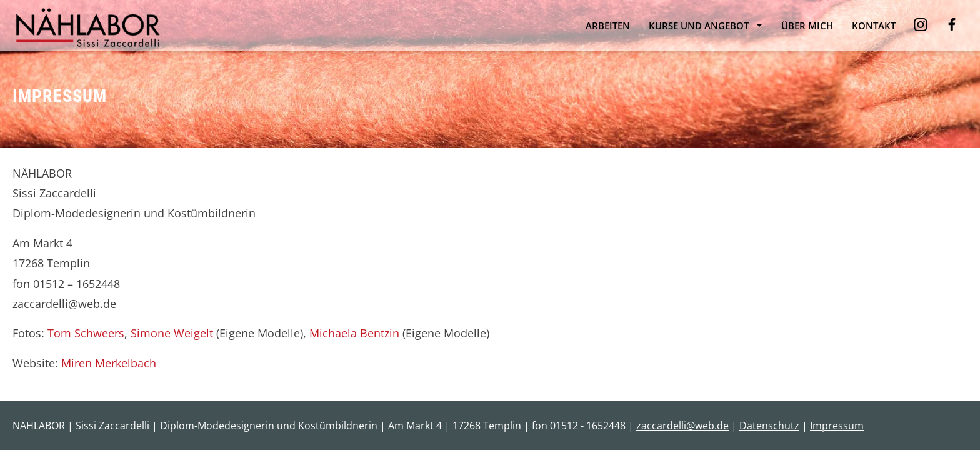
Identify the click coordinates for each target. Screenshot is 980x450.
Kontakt (874, 26)
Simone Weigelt (172, 333)
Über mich (807, 26)
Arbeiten (608, 26)
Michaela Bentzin (354, 333)
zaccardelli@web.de (682, 426)
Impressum (837, 426)
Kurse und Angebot (699, 26)
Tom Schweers (86, 333)
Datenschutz (769, 426)
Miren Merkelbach (109, 363)
